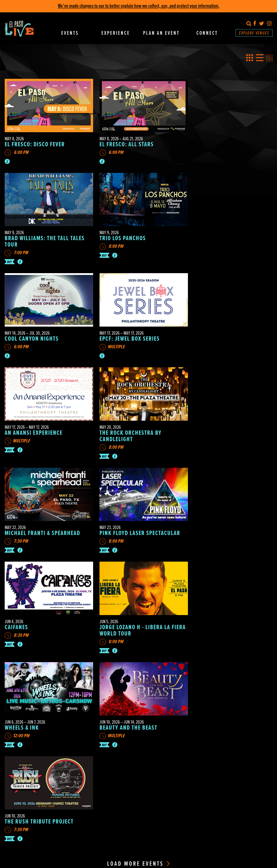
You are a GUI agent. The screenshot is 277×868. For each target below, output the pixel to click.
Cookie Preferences (129, 838)
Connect (207, 33)
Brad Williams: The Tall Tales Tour (227, 146)
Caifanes (108, 431)
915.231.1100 (165, 825)
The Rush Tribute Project (222, 529)
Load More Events (138, 572)
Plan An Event (161, 33)
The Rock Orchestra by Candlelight (127, 336)
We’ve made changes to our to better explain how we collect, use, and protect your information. (139, 6)
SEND (151, 771)
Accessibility (207, 692)
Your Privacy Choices (153, 838)
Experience (116, 33)
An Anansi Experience (34, 333)
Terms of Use (188, 838)
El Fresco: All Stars (123, 143)
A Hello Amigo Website (209, 838)
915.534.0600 (166, 812)
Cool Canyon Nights (123, 241)
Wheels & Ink (22, 529)
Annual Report (211, 814)
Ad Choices (172, 838)
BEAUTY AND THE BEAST (125, 529)
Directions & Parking (207, 671)
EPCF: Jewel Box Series (218, 241)
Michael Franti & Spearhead (225, 333)
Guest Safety (207, 712)
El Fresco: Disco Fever (35, 143)
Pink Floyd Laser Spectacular (45, 431)
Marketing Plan (210, 820)
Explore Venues (254, 33)
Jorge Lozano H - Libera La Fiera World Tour (223, 434)
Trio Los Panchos (28, 241)
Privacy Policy (108, 838)
